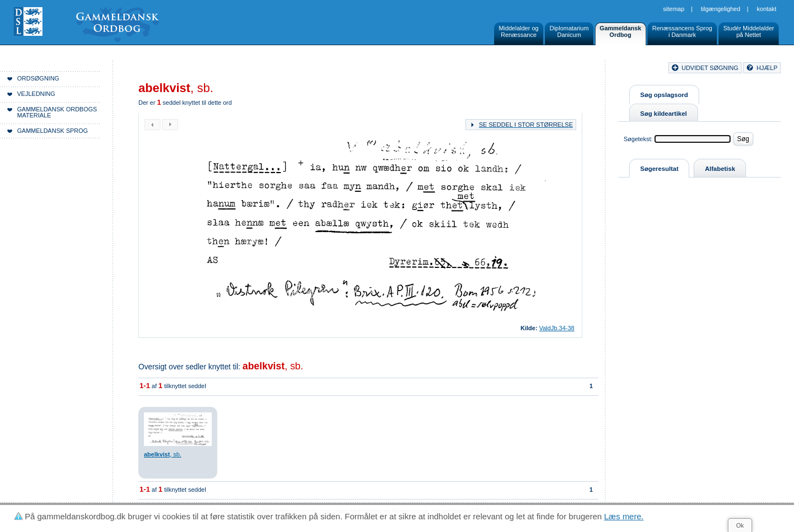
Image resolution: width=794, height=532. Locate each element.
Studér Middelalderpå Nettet (749, 31)
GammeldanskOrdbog (621, 31)
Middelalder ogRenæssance (519, 31)
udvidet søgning (710, 68)
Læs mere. (624, 516)
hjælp (767, 68)
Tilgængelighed (721, 9)
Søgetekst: (638, 139)
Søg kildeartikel (664, 114)
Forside (170, 69)
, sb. (273, 366)
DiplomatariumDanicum (569, 31)
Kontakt (767, 9)
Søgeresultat (659, 169)
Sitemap (674, 9)
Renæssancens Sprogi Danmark (682, 31)
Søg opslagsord (664, 95)
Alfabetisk (720, 169)
